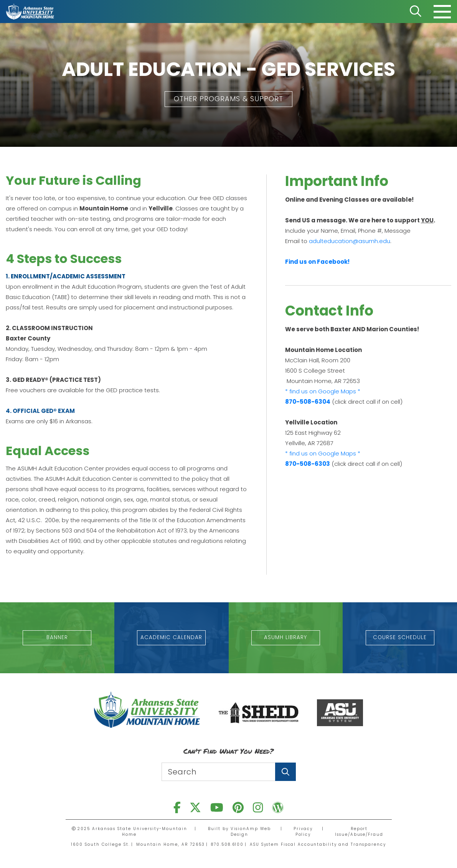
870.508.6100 (226, 844)
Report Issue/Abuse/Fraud (359, 832)
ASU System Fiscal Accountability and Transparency (318, 844)
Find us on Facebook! (317, 262)
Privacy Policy (302, 832)
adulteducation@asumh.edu (350, 241)
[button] (228, 99)
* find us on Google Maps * (323, 391)
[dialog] (434, 845)
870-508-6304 (308, 402)
